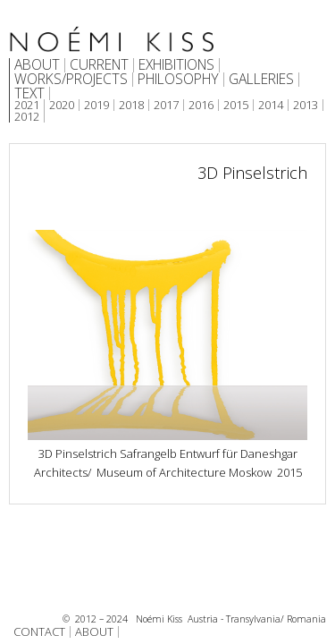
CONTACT (39, 632)
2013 (306, 105)
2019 (96, 105)
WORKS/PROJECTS (71, 80)
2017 (166, 105)
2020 (62, 105)
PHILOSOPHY (178, 80)
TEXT (29, 94)
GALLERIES (261, 80)
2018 (131, 105)
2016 (201, 105)
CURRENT (99, 65)
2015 (236, 105)
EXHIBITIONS (176, 65)
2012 (27, 117)
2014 (271, 105)
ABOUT (37, 65)
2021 (27, 105)
